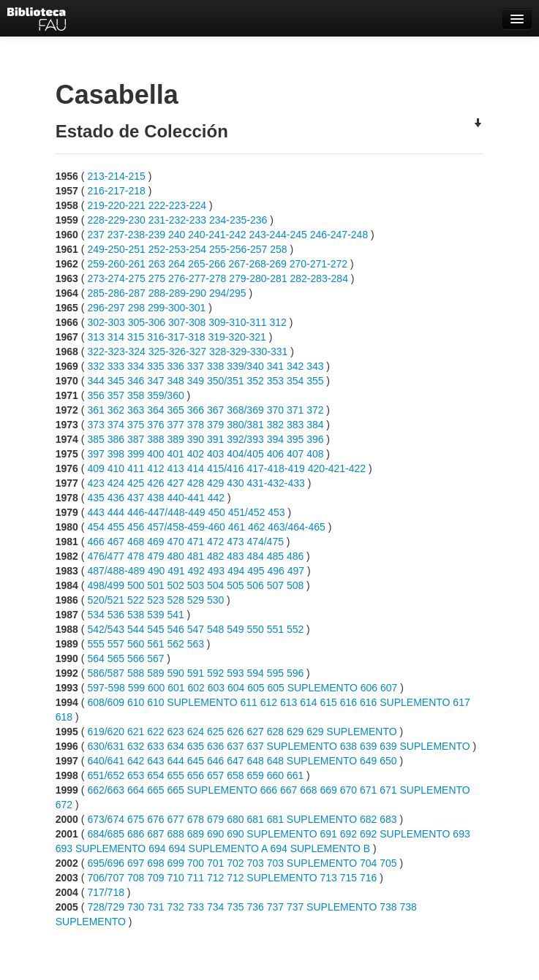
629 (295, 732)
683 (388, 819)
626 (235, 732)
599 (136, 688)
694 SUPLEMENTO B (320, 848)
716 (368, 878)
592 (215, 673)
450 (216, 512)
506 (255, 585)
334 (136, 366)
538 (136, 615)
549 (235, 629)
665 (155, 790)
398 (116, 454)
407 (295, 454)
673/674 (106, 819)
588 (136, 673)
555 (95, 644)
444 (116, 512)
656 (196, 775)
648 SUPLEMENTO (312, 761)
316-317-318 (176, 337)
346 (136, 381)
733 (196, 907)
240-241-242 (217, 235)
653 (136, 775)
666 (269, 790)
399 (136, 454)
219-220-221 (116, 205)
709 (155, 878)
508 (295, 585)
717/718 (106, 892)
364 (155, 410)
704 (368, 863)
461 (237, 527)
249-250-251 (116, 249)
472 (215, 542)
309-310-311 (237, 322)
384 (315, 425)
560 (136, 644)
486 (295, 556)
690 (215, 834)
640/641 (106, 761)
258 (278, 249)
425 (136, 483)
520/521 (106, 600)
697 (136, 863)
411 (136, 468)
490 (156, 571)
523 (155, 600)
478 (136, 556)
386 (116, 439)
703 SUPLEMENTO (312, 863)
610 (136, 702)
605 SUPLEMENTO (312, 688)
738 (388, 907)
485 (275, 556)
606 (369, 688)
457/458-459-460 (186, 527)
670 (348, 790)
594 (255, 673)
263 (157, 264)
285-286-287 (116, 293)
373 (95, 425)
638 (348, 746)
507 (275, 585)
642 (136, 761)
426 (155, 483)
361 (95, 410)
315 (136, 337)
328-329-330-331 (248, 352)
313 (95, 337)
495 (256, 571)
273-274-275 (116, 278)
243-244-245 (278, 235)
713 (328, 878)
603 (216, 688)
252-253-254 (177, 249)
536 (116, 615)
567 (155, 658)
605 (256, 688)
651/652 (106, 775)
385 (95, 439)
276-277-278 (197, 278)
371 (295, 410)
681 (255, 819)
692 (348, 834)
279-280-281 (258, 278)
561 (155, 644)
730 (136, 907)
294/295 (228, 293)
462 (256, 527)
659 (255, 775)
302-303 (106, 322)
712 (215, 878)
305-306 (147, 322)
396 (315, 439)
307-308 (187, 322)
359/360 (166, 395)
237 (95, 235)
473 (235, 542)
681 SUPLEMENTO (312, 819)
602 (196, 688)
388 (155, 439)
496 (275, 571)
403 (215, 454)
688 (175, 834)
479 (155, 556)
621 (136, 732)
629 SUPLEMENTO (351, 732)
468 (136, 542)
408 (315, 454)
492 (196, 571)
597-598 (106, 688)
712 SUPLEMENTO (272, 878)
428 (196, 483)
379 (215, 425)
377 (175, 425)
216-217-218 (116, 191)
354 (295, 381)
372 (315, 410)
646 (215, 761)
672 (64, 805)
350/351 (226, 381)
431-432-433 (275, 483)
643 (155, 761)
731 (155, 907)
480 (175, 556)
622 (155, 732)
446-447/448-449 (166, 512)
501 (155, 585)
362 (116, 410)
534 (95, 615)
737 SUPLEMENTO (332, 907)
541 (175, 615)
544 (136, 629)
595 (275, 673)
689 (196, 834)
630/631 (106, 746)
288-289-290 (177, 293)
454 (95, 527)
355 (315, 381)
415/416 (226, 468)
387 (136, 439)
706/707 (106, 878)
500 (136, 585)
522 (136, 600)
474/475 (265, 542)
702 (235, 863)
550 (255, 629)
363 (136, 410)
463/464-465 (297, 527)
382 (275, 425)
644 (175, 761)
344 (95, 381)
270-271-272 (318, 264)
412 (155, 468)
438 (155, 498)
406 (275, 454)
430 (235, 483)
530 (215, 600)
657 (215, 775)
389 (175, 439)
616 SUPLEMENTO (405, 702)
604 (236, 688)
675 (136, 819)
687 (155, 834)
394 (275, 439)
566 (136, 658)
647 (235, 761)
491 (176, 571)
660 (275, 775)
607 (389, 688)
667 (289, 790)
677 (175, 819)
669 (328, 790)
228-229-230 (116, 220)
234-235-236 (238, 220)
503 (196, 585)
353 (275, 381)
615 (328, 702)
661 (295, 775)
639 (368, 746)
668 (308, 790)
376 (155, 425)
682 (368, 819)
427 (175, 483)
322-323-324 (116, 352)
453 (276, 512)
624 (196, 732)
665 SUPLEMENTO (212, 790)
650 (388, 761)
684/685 (106, 834)
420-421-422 (337, 468)
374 (116, 425)
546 (175, 629)
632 (136, 746)
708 (136, 878)
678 (196, 819)
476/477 (106, 556)
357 (116, 395)
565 (116, 658)
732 (175, 907)
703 (255, 863)
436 (116, 498)
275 (157, 278)
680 (235, 819)
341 (275, 366)
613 (289, 702)
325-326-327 (177, 352)
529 (196, 600)
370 (275, 410)
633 (155, 746)
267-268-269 (257, 264)
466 (95, 542)
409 (95, 468)
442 (216, 498)
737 (275, 907)
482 (215, 556)
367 (215, 410)
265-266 (207, 264)
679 (215, 819)
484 (255, 556)
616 (348, 702)
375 (136, 425)
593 (235, 673)
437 (136, 498)
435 (95, 498)
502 (175, 585)
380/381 (245, 425)
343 (315, 366)
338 (215, 366)
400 (155, 454)
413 (175, 468)
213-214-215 (116, 176)
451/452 (247, 512)
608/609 (106, 702)
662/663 (106, 790)
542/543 (106, 629)
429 (215, 483)
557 (116, 644)
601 (176, 688)
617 (461, 702)
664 (136, 790)
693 (461, 834)
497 (296, 571)
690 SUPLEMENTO (272, 834)
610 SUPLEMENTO (192, 702)
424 (116, 483)
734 (215, 907)
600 (156, 688)
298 (136, 308)
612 (269, 702)
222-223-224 (177, 205)
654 (155, 775)
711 (196, 878)
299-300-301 (177, 308)
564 (95, 658)
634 (175, 746)
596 (295, 673)
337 (196, 366)
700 (196, 863)
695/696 (106, 863)
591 (196, 673)
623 (175, 732)
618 (64, 717)
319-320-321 (237, 337)
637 (235, 746)
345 (116, 381)
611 (248, 702)
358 (136, 395)
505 (235, 585)
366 (196, 410)
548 (215, 629)
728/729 (106, 907)
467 (116, 542)
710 (175, 878)
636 (215, 746)
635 (196, 746)
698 (155, 863)
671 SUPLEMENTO (425, 790)
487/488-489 (116, 571)
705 (388, 863)
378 (196, 425)
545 (155, 629)
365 (175, 410)
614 (308, 702)
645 (196, 761)
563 (196, 644)
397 (95, 454)
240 (177, 235)
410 (116, 468)
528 (175, 600)
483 (235, 556)
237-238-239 (136, 235)
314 (116, 337)
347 (155, 381)
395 (295, 439)
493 (216, 571)
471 (196, 542)
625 (215, 732)
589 (155, 673)
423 (95, 483)
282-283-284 (319, 278)
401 (175, 454)
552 (295, 629)
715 (348, 878)
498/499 (106, 585)
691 (328, 834)
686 (136, 834)
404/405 (245, 454)
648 (255, 761)
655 (175, 775)
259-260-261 (116, 264)
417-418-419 (275, 468)
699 (175, 863)
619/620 (106, 732)
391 (215, 439)
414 (196, 468)
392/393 (245, 439)
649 (368, 761)
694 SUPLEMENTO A (218, 848)
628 (275, 732)
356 (95, 395)
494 (236, 571)
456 (136, 527)
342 (295, 366)
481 (196, 556)
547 (196, 629)
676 (155, 819)
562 (175, 644)
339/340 (245, 366)
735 (235, 907)
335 (155, 366)
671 (368, 790)
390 (196, 439)
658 (235, 775)
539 (155, 615)
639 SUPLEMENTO (425, 746)
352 (255, 381)
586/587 (106, 673)
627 (255, 732)
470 (175, 542)
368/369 (245, 410)
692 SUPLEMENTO (405, 834)
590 (175, 673)
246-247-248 (339, 235)
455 (116, 527)
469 (155, 542)
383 (295, 425)
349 (196, 381)
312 (278, 322)
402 (196, 454)
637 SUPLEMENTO (291, 746)
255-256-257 (238, 249)
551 (275, 629)
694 (157, 848)
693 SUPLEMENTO (101, 848)
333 (116, 366)
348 (175, 381)
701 (215, 863)
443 (95, 512)
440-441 (185, 498)
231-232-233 (177, 220)
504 (215, 585)
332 (95, 366)
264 (177, 264)
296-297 (106, 308)
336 (175, 366)
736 (255, 907)
